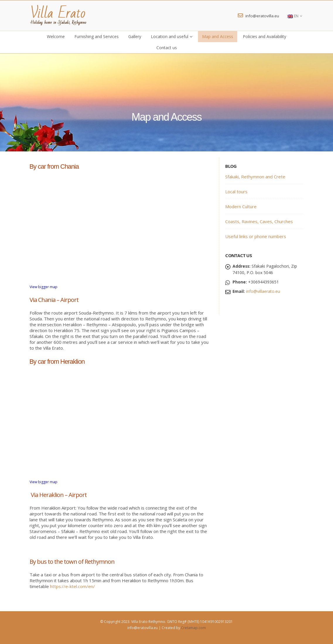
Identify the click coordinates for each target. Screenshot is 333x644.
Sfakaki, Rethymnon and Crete (255, 177)
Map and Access (218, 36)
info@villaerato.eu (263, 291)
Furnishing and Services (97, 36)
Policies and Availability (264, 36)
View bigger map (43, 287)
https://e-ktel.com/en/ (72, 586)
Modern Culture (241, 206)
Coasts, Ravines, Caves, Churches (259, 221)
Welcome (56, 36)
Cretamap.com (193, 628)
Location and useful (170, 36)
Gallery (135, 36)
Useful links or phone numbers (256, 236)
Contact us (167, 48)
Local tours (236, 192)
